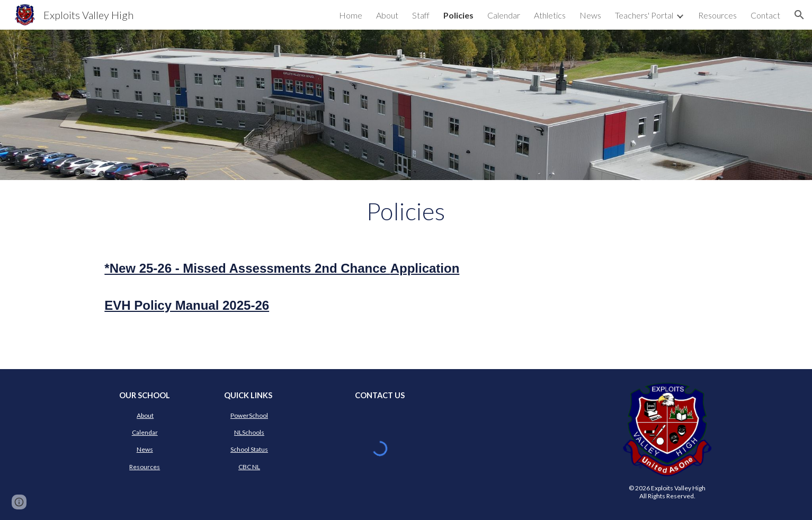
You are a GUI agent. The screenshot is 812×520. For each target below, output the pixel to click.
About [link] (387, 15)
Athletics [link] (550, 15)
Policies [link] (458, 15)
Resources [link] (717, 15)
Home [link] (351, 15)
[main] (406, 211)
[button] (799, 15)
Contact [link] (765, 15)
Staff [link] (421, 15)
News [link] (590, 15)
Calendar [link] (504, 15)
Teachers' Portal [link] (644, 15)
